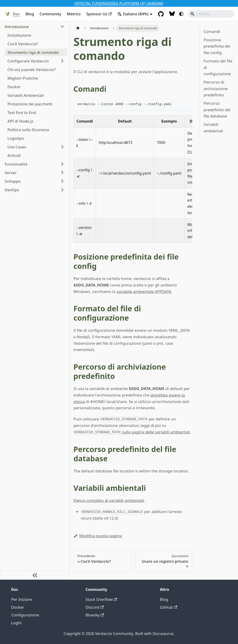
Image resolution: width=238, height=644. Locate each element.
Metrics (74, 14)
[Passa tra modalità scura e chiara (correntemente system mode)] (181, 14)
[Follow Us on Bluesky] (172, 14)
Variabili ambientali (213, 128)
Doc (16, 14)
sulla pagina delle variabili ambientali (156, 432)
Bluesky (95, 615)
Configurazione (25, 615)
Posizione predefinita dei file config (217, 46)
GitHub (169, 607)
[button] (35, 27)
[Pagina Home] (78, 28)
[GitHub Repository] (161, 14)
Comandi (212, 31)
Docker (18, 607)
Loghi (16, 623)
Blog (30, 14)
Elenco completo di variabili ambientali (109, 500)
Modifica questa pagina (98, 536)
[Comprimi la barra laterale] (35, 575)
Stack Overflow (101, 599)
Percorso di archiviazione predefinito (216, 88)
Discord (95, 607)
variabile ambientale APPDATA (144, 291)
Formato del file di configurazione (218, 67)
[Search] (211, 14)
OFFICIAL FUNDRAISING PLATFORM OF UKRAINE (119, 3)
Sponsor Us (99, 14)
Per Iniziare (21, 599)
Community (50, 14)
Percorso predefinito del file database (217, 110)
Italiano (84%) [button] (133, 14)
